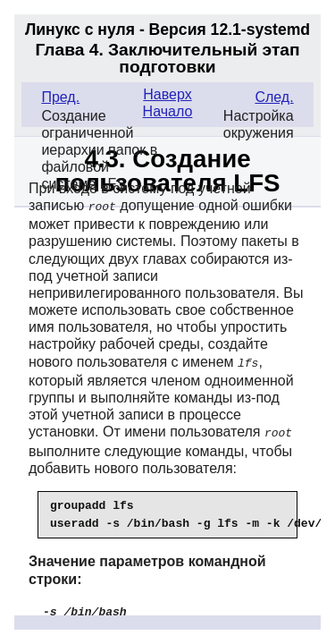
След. (274, 97)
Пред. (60, 97)
